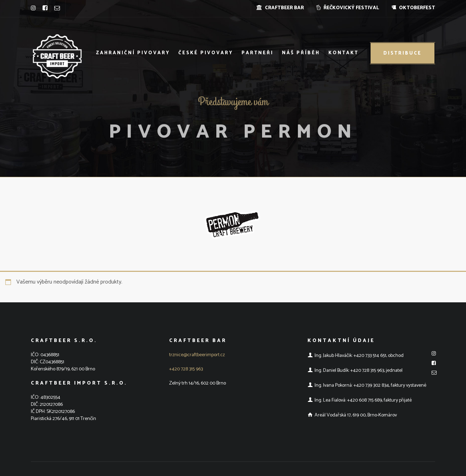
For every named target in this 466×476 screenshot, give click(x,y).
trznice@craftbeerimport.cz (197, 355)
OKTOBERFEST (413, 8)
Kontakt (343, 53)
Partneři (257, 53)
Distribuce (403, 53)
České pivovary (206, 53)
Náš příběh (301, 53)
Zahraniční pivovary (133, 53)
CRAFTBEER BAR (280, 8)
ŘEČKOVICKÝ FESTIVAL (348, 8)
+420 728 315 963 (186, 369)
